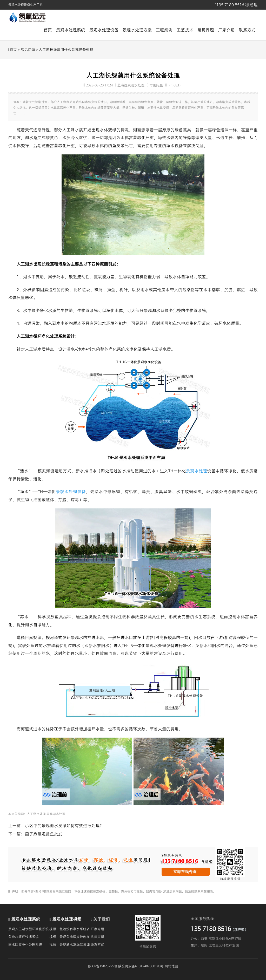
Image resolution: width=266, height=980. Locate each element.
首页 (48, 30)
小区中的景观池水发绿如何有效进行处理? (63, 826)
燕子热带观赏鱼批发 (44, 834)
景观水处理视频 (67, 919)
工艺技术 (185, 30)
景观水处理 (197, 471)
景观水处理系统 (71, 30)
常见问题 (206, 30)
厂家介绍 (227, 30)
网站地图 (171, 966)
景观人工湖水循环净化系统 (29, 929)
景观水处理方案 (137, 30)
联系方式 (247, 30)
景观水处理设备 (104, 30)
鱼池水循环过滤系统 (24, 937)
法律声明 (97, 937)
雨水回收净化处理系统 (25, 944)
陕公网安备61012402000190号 (141, 966)
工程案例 (164, 30)
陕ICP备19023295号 (103, 966)
